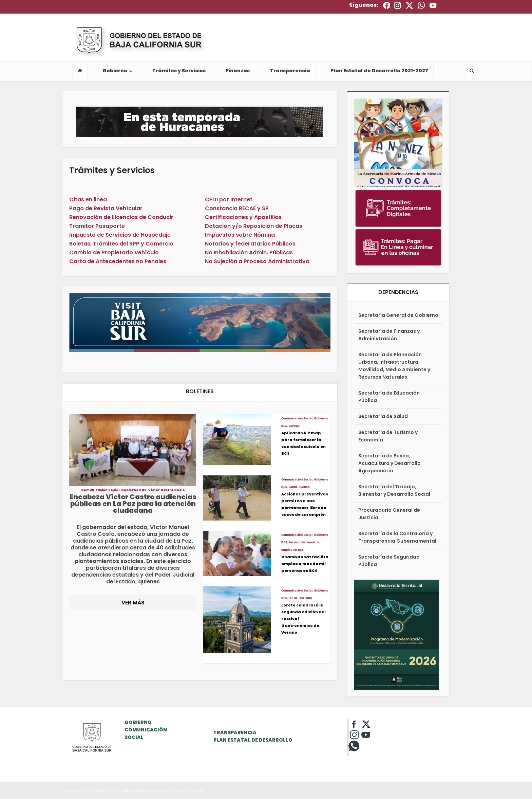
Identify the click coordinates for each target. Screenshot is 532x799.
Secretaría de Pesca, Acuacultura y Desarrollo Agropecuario (389, 463)
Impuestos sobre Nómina (240, 235)
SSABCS (304, 487)
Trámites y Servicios (179, 71)
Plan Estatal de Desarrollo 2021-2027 (379, 71)
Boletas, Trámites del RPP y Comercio (121, 244)
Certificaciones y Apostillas (243, 217)
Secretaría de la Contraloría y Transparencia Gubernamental (397, 537)
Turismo (306, 598)
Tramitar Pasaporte (97, 226)
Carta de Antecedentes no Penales (118, 261)
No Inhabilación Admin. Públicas (249, 252)
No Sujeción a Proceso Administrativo (257, 261)
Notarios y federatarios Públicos (250, 244)
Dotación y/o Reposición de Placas (254, 226)
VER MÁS (133, 603)
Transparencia (290, 71)
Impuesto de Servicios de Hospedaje (120, 235)
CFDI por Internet (229, 199)
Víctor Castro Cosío (167, 490)
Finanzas (238, 71)
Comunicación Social (100, 490)
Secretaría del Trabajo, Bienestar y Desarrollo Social (394, 490)
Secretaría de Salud (383, 416)
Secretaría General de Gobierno (398, 315)
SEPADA (295, 426)
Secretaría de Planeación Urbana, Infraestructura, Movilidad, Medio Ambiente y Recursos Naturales (394, 366)
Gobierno (115, 71)
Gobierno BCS (134, 490)
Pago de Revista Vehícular (106, 208)
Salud (293, 487)
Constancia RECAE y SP (237, 208)
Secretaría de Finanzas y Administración (389, 335)
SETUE (293, 598)
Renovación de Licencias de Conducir (121, 217)
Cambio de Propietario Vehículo (114, 252)
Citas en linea (88, 199)
